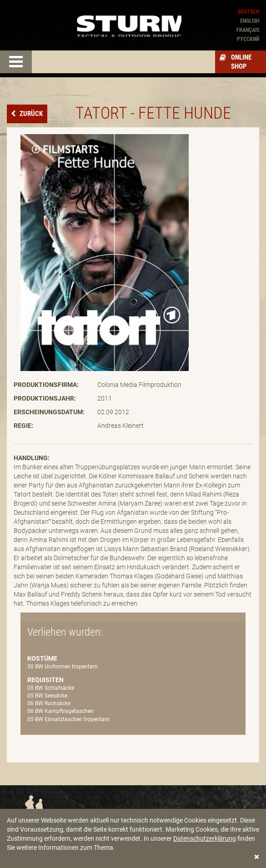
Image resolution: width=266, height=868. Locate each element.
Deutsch (248, 12)
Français (248, 30)
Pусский (248, 39)
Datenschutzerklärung (205, 838)
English (250, 21)
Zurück (30, 114)
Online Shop (236, 62)
